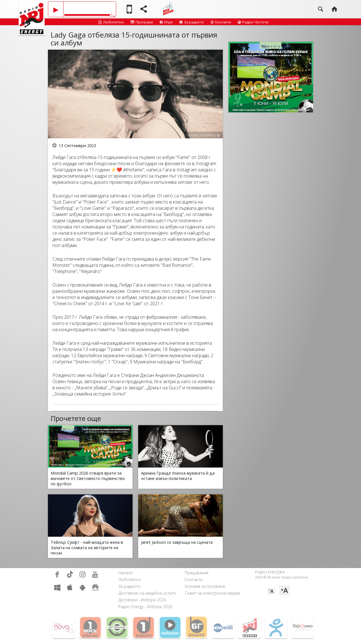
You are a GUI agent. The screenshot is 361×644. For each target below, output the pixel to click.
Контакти (221, 22)
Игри (166, 22)
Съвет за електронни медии (212, 593)
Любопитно (111, 22)
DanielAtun (208, 135)
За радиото (192, 22)
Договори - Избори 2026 (142, 600)
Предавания (197, 573)
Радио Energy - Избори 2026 (145, 607)
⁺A (284, 590)
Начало (126, 573)
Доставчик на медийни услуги (147, 593)
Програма (142, 22)
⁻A (271, 591)
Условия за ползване (205, 586)
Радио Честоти (253, 22)
